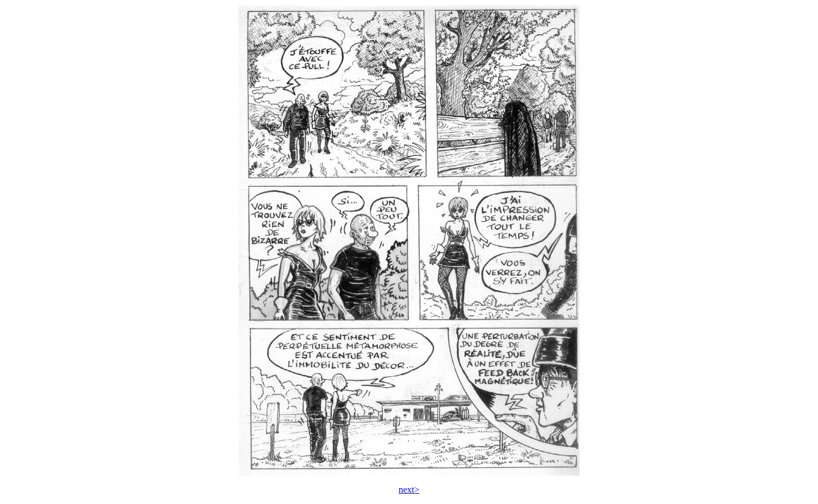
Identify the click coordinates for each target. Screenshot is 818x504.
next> (409, 490)
